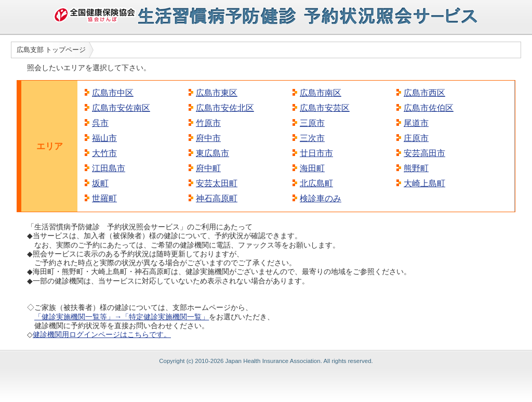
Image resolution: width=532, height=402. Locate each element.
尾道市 (416, 123)
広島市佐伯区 (429, 108)
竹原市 (208, 123)
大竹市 (104, 153)
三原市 (312, 123)
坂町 (100, 183)
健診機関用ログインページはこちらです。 (102, 334)
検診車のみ (321, 198)
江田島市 (109, 168)
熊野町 (416, 168)
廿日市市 (316, 153)
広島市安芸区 (325, 108)
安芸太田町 (217, 183)
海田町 (312, 168)
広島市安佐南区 (121, 108)
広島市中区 (113, 93)
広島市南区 (321, 93)
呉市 (100, 123)
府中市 (208, 138)
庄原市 (416, 138)
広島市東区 (217, 93)
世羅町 (104, 198)
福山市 (104, 138)
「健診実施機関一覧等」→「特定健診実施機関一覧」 (122, 317)
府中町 (208, 168)
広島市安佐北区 (225, 108)
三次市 (312, 138)
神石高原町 (217, 198)
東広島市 (212, 153)
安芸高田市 (424, 153)
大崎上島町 (424, 183)
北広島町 (316, 183)
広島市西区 (424, 93)
